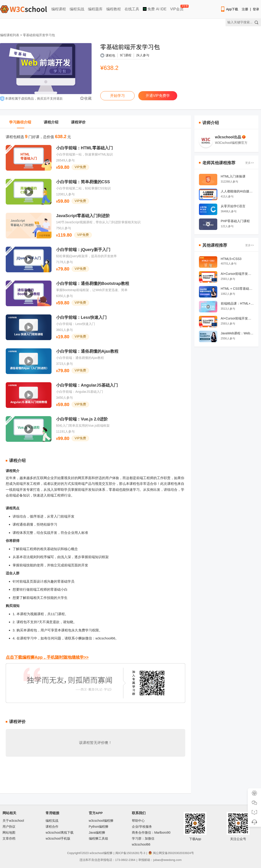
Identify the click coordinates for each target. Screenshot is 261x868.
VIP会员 (177, 8)
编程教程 (114, 9)
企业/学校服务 (142, 827)
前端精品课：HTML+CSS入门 (237, 303)
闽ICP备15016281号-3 (130, 853)
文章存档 (9, 838)
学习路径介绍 (20, 122)
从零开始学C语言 (233, 206)
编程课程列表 (10, 35)
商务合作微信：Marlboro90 (151, 833)
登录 (256, 9)
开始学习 (117, 96)
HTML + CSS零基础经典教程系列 (237, 289)
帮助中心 (138, 821)
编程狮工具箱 (98, 838)
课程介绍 (51, 122)
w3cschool (97, 853)
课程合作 (52, 827)
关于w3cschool (13, 821)
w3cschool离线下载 (59, 833)
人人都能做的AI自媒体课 (237, 191)
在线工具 (132, 9)
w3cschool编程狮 (101, 821)
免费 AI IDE (155, 9)
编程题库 (95, 9)
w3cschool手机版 (58, 838)
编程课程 (59, 9)
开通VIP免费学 (158, 96)
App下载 (229, 9)
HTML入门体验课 (233, 176)
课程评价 (78, 122)
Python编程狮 (99, 827)
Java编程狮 (97, 833)
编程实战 (77, 9)
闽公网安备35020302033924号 (171, 853)
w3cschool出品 (230, 137)
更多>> (250, 163)
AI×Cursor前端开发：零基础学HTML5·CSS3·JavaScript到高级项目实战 (237, 274)
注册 (245, 9)
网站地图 (9, 833)
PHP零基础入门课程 (235, 221)
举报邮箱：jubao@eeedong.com (160, 860)
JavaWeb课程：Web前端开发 (237, 333)
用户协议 (9, 827)
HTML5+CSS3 (231, 259)
